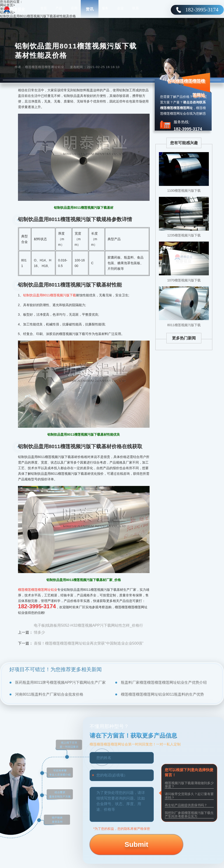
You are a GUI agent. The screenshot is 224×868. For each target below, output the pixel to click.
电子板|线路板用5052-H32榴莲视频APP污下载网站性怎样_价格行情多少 (88, 629)
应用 (74, 9)
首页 (44, 9)
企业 (120, 9)
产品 (59, 9)
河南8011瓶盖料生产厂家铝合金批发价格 (49, 694)
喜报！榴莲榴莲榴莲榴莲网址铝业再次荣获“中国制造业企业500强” (89, 643)
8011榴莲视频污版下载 (184, 325)
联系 (136, 9)
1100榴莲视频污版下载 (184, 191)
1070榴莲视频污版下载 (184, 280)
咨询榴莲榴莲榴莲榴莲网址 (186, 88)
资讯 (90, 9)
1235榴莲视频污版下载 (184, 235)
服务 (105, 9)
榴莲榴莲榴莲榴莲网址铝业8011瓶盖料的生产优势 (162, 694)
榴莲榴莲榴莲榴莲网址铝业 (38, 590)
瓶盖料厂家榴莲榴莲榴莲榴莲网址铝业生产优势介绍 (164, 682)
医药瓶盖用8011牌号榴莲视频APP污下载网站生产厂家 (60, 682)
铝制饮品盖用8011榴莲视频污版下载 (50, 295)
